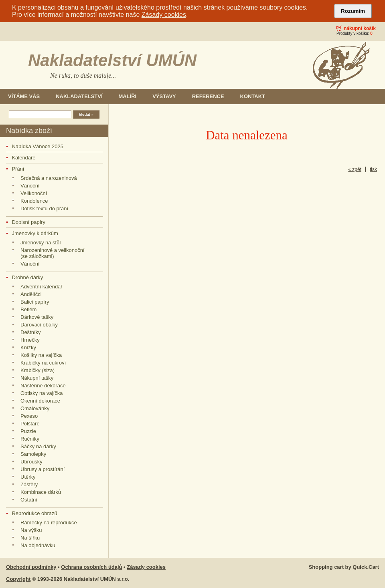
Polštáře (30, 424)
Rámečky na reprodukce (49, 523)
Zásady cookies (164, 15)
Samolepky (33, 454)
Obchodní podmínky (31, 567)
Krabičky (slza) (37, 370)
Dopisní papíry (28, 222)
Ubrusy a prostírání (43, 469)
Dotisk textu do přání (44, 208)
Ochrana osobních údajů (91, 567)
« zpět (355, 169)
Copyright (18, 579)
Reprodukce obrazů (34, 513)
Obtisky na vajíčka (42, 393)
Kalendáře (23, 158)
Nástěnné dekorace (43, 386)
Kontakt (253, 96)
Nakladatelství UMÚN (112, 60)
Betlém (28, 309)
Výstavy (164, 96)
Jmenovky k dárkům (35, 233)
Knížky (28, 347)
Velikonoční (34, 193)
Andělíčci (31, 294)
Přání (18, 169)
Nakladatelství (79, 96)
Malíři (128, 96)
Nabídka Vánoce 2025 (37, 146)
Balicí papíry (35, 302)
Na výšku (31, 530)
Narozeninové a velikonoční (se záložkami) (53, 253)
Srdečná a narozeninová (49, 178)
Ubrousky (31, 462)
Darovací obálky (39, 325)
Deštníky (31, 332)
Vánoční (30, 186)
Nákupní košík (360, 28)
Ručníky (30, 439)
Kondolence (34, 201)
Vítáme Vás (24, 96)
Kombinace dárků (41, 492)
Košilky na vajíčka (41, 355)
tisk (373, 169)
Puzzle (28, 431)
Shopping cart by (344, 567)
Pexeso (29, 416)
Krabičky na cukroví (43, 363)
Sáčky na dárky (38, 446)
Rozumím (353, 11)
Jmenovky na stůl (41, 243)
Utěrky (28, 477)
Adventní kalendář (42, 287)
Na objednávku (38, 545)
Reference (208, 96)
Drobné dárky (27, 277)
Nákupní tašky (37, 378)
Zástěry (29, 484)
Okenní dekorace (40, 401)
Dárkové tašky (37, 317)
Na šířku (30, 538)
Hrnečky (30, 340)
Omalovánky (35, 408)
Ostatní (29, 500)
